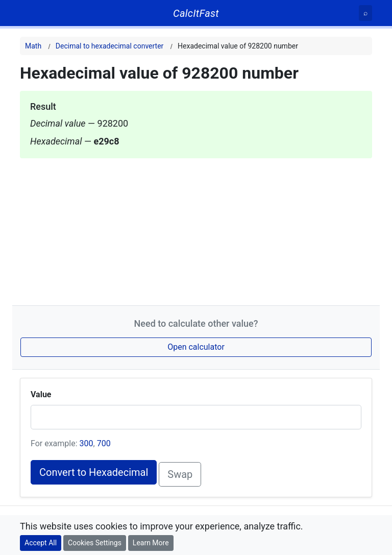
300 (87, 443)
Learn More (151, 543)
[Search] (365, 13)
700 (104, 443)
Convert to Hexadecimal (94, 472)
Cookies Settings (95, 543)
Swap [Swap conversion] (180, 474)
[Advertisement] (196, 230)
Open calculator (196, 347)
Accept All (41, 543)
